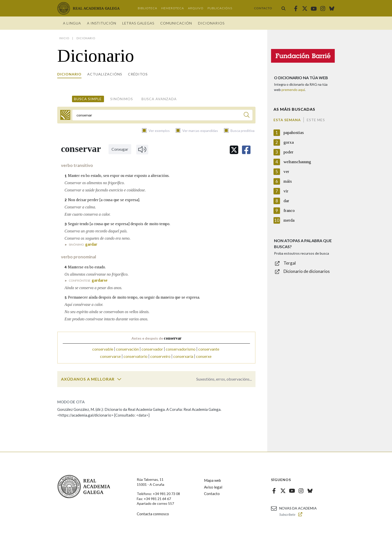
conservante (209, 349)
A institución (102, 23)
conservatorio (135, 356)
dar (286, 201)
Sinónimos (122, 99)
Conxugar (120, 149)
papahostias (294, 133)
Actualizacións (105, 74)
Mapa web (212, 480)
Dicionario (69, 74)
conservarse (110, 356)
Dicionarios (211, 23)
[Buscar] (247, 116)
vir (286, 191)
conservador (152, 349)
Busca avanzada (159, 99)
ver (286, 172)
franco (289, 211)
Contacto (263, 8)
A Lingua (72, 23)
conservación (127, 349)
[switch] (119, 379)
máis (288, 181)
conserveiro (160, 356)
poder (288, 152)
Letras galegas (138, 23)
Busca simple (88, 99)
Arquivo (196, 8)
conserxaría (183, 356)
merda (289, 220)
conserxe (204, 356)
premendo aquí (293, 90)
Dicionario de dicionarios (307, 271)
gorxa (289, 142)
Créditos (138, 74)
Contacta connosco (153, 514)
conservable (103, 349)
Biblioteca (147, 8)
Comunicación (176, 23)
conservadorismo (181, 349)
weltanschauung (297, 162)
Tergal (290, 263)
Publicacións (220, 8)
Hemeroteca (173, 8)
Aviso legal (213, 487)
